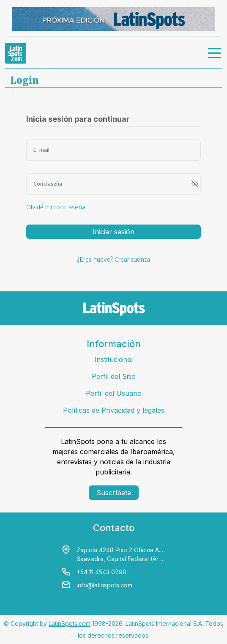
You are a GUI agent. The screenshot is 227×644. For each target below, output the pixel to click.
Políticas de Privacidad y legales (114, 410)
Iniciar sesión (113, 232)
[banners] (113, 19)
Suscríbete (114, 493)
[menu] (215, 53)
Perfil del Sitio (114, 376)
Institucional (113, 359)
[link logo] (16, 53)
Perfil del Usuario (114, 393)
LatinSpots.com (70, 623)
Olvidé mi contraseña (56, 207)
